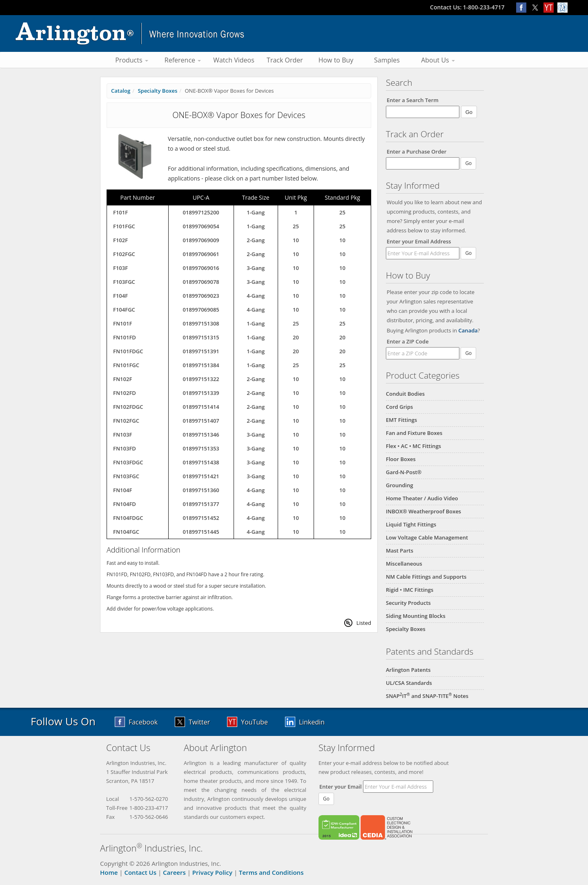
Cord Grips (399, 407)
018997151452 (201, 518)
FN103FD (125, 448)
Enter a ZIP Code (408, 341)
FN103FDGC (128, 462)
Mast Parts (400, 551)
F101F (120, 212)
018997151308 (201, 323)
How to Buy (336, 60)
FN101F (122, 323)
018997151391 (201, 351)
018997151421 (201, 476)
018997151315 (201, 337)
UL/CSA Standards (409, 683)
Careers (174, 872)
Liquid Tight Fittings (411, 524)
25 (342, 212)
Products (132, 60)
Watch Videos (234, 60)
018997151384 (201, 365)
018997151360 (201, 490)
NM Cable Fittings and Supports (426, 577)
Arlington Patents (408, 670)
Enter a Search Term (413, 100)
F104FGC (124, 310)
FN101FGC (126, 365)
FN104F (122, 490)
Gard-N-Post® (404, 472)
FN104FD (125, 504)
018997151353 (201, 448)
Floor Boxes (401, 459)
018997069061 (201, 254)
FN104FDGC (128, 518)
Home (109, 872)
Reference (183, 60)
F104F (120, 296)
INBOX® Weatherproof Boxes (423, 511)
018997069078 (201, 282)
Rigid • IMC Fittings (410, 590)
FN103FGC (126, 476)
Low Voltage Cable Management (427, 537)
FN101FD (125, 337)
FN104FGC (126, 532)
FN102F (122, 379)
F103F (120, 268)
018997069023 (201, 296)
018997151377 (201, 504)
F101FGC (124, 226)
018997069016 (201, 268)
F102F (120, 240)
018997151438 (201, 462)
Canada (468, 330)
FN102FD (125, 393)
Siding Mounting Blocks (416, 616)
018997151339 (201, 393)
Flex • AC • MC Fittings (413, 446)
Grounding (400, 485)
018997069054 (201, 226)
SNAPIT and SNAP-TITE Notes (427, 696)
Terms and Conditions (271, 872)
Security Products (408, 603)
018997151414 (201, 407)
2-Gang (256, 240)
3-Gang (256, 268)
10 (296, 240)
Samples (387, 60)
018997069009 (201, 240)
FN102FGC (126, 421)
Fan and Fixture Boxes (414, 433)
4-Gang (256, 296)
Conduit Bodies (405, 394)
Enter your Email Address (419, 241)
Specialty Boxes (406, 629)
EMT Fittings (401, 420)
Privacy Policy (212, 872)
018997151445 (201, 532)
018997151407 (201, 421)
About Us (438, 60)
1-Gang (256, 212)
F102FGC (124, 254)
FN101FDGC (128, 351)
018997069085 (201, 310)
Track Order (285, 60)
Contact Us (140, 872)
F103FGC (124, 282)
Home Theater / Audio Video (422, 498)
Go (468, 253)
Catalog (121, 91)
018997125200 (201, 212)
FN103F (122, 435)
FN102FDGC (128, 407)
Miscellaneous (404, 564)
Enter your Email (341, 787)
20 (296, 337)
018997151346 (201, 435)
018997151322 (201, 379)
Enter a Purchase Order (416, 152)
